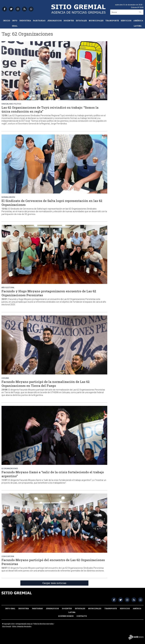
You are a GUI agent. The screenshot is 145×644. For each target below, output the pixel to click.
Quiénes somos (66, 616)
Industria (25, 21)
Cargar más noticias (54, 583)
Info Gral (15, 23)
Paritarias (39, 21)
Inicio (7, 21)
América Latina (138, 23)
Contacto (82, 616)
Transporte (112, 21)
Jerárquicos (54, 21)
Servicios (126, 21)
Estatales (81, 21)
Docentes (69, 21)
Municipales (96, 21)
